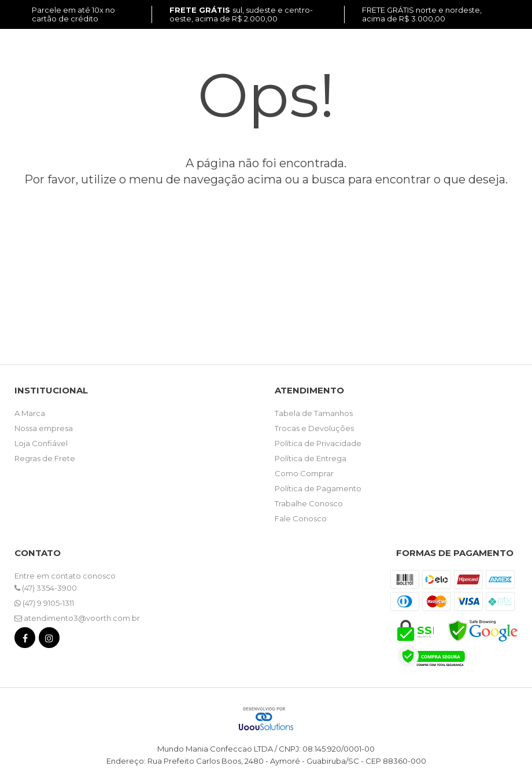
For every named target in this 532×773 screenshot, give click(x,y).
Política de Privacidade (318, 443)
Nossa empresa (44, 428)
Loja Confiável (41, 443)
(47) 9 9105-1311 (44, 603)
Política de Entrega (311, 458)
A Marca (30, 413)
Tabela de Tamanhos (314, 413)
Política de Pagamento (318, 488)
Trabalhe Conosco (309, 503)
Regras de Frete (45, 458)
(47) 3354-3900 (46, 588)
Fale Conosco (301, 518)
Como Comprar (304, 473)
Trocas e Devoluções (314, 428)
